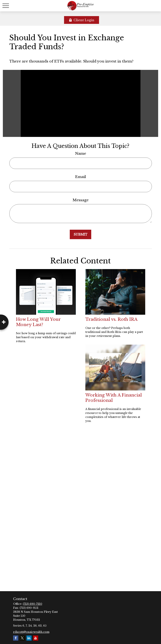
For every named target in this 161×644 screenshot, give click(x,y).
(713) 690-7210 (33, 604)
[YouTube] (36, 638)
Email (80, 177)
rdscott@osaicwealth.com (31, 632)
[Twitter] (22, 638)
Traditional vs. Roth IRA (111, 319)
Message (81, 200)
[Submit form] (80, 234)
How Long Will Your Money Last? (38, 322)
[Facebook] (16, 638)
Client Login (82, 20)
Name (81, 153)
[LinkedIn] (29, 638)
